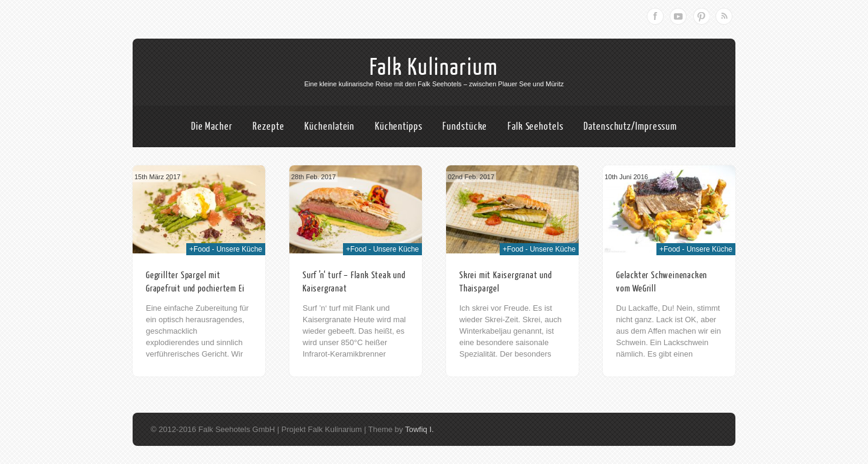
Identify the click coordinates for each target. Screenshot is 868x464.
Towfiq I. (420, 429)
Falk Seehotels (536, 126)
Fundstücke (465, 126)
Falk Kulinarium (434, 68)
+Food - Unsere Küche (226, 249)
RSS (724, 16)
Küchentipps (399, 126)
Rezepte (268, 126)
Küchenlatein (329, 126)
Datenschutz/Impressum (630, 126)
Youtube (678, 16)
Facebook (655, 16)
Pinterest (701, 16)
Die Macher (212, 126)
